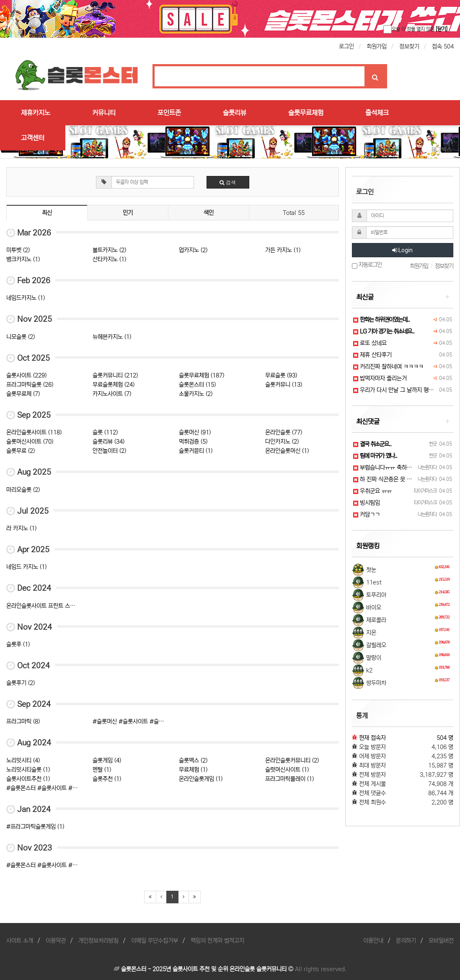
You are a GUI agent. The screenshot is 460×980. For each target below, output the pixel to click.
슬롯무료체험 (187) (202, 375)
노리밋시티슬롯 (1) (28, 770)
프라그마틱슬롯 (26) (30, 385)
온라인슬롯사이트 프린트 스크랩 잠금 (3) (53, 606)
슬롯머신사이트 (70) (30, 442)
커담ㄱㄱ (367, 515)
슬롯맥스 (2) (193, 760)
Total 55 (294, 213)
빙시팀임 (367, 503)
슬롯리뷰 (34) (109, 442)
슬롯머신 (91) (195, 432)
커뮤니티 (104, 113)
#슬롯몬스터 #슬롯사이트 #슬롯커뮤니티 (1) (59, 788)
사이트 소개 (20, 941)
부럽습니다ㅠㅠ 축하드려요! (388, 468)
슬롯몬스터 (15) (197, 385)
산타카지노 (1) (109, 259)
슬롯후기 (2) (21, 683)
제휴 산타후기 (372, 355)
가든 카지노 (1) (283, 250)
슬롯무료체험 (306, 113)
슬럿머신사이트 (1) (287, 770)
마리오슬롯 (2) (23, 490)
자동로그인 (367, 265)
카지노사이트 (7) (112, 394)
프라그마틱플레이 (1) (289, 779)
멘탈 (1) (102, 770)
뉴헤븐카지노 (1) (112, 337)
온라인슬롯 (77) (284, 432)
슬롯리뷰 (235, 113)
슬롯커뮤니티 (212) (115, 375)
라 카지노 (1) (21, 528)
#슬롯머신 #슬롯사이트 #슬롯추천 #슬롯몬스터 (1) (153, 721)
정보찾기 (409, 47)
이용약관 (56, 941)
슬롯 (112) (105, 432)
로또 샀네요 (370, 343)
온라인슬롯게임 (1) (201, 779)
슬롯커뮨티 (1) (196, 451)
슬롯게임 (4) (107, 760)
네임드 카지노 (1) (26, 567)
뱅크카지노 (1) (23, 259)
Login (402, 250)
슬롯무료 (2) (21, 451)
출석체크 (377, 113)
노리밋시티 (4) (23, 760)
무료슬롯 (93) (281, 375)
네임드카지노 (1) (26, 298)
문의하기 (406, 941)
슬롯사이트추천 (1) (28, 779)
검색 (228, 182)
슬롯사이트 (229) (26, 375)
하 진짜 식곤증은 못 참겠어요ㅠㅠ (395, 479)
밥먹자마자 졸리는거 (380, 378)
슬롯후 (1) (18, 644)
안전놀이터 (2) (109, 451)
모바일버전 (441, 941)
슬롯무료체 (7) (23, 394)
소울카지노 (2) (196, 394)
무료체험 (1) (193, 770)
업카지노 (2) (193, 250)
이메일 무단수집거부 (155, 941)
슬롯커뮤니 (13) (284, 385)
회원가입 (377, 47)
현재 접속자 (372, 738)
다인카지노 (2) (282, 442)
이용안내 (373, 941)
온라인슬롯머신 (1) (287, 451)
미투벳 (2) (18, 250)
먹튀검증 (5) (193, 442)
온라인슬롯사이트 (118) (34, 432)
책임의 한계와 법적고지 (217, 941)
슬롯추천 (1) (107, 779)
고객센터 (33, 138)
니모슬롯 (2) (21, 337)
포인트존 (169, 113)
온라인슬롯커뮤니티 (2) (292, 760)
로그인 (346, 47)
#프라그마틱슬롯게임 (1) (35, 827)
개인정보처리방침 (98, 941)
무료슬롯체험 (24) (114, 385)
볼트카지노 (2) (109, 250)
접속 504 (443, 47)
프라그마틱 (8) (23, 721)
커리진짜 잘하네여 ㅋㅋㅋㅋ (388, 367)
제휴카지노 (36, 113)
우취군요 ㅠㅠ (372, 491)
